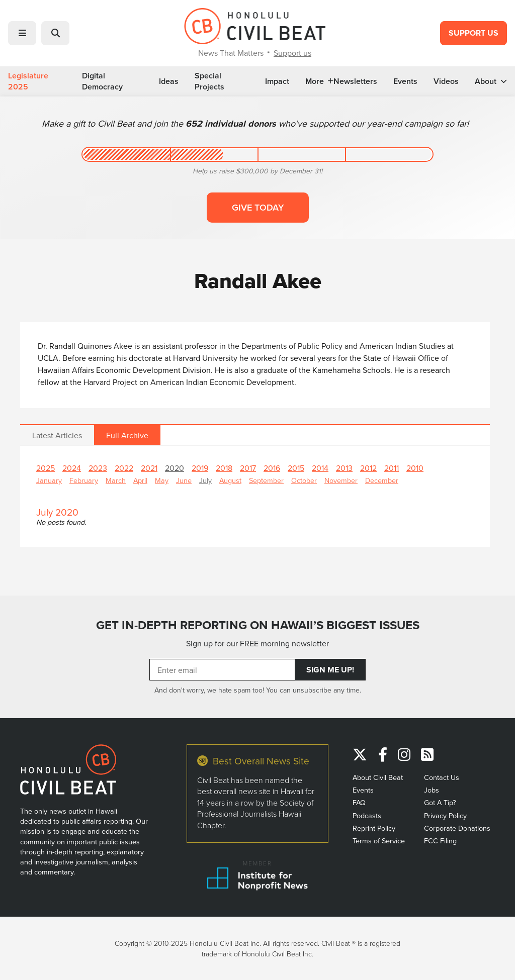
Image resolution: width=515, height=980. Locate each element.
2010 (415, 468)
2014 (320, 468)
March (116, 480)
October (304, 480)
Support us (292, 53)
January (49, 480)
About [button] (491, 81)
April (140, 480)
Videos (446, 81)
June (184, 480)
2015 (296, 468)
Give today (258, 207)
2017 (248, 468)
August (230, 480)
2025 (46, 468)
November (341, 480)
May (162, 480)
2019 (200, 468)
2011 (392, 468)
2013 (344, 468)
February (84, 480)
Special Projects (209, 81)
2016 (272, 468)
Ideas (169, 81)
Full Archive (127, 435)
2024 (72, 468)
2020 (175, 468)
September (266, 480)
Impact (277, 81)
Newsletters (355, 81)
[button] (22, 33)
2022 (124, 468)
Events (405, 81)
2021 (149, 468)
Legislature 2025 (28, 81)
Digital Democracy (102, 81)
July (205, 480)
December (382, 480)
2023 (98, 468)
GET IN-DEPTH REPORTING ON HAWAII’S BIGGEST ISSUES (258, 625)
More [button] (319, 81)
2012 (368, 468)
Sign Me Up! (330, 670)
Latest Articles (57, 435)
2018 (224, 468)
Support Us (474, 33)
